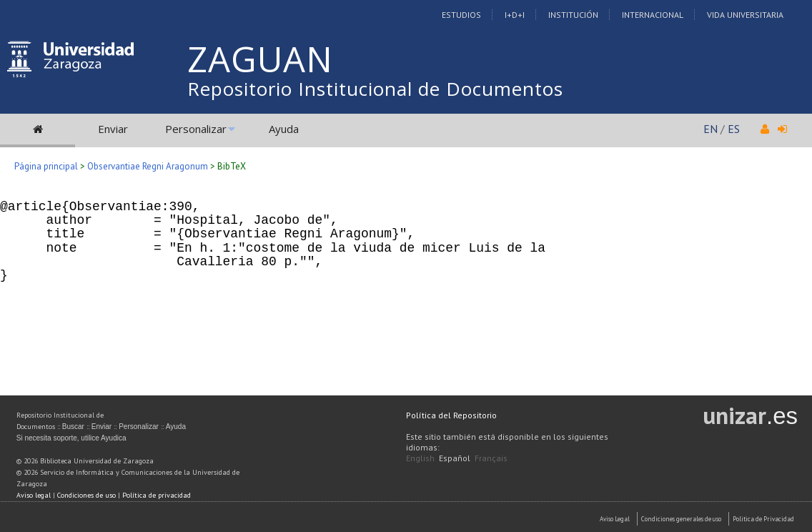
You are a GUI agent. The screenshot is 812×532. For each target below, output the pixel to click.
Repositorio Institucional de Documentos (375, 89)
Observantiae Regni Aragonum (148, 166)
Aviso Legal (615, 519)
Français (491, 458)
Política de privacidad (157, 495)
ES (734, 129)
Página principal (46, 166)
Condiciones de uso (86, 495)
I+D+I (515, 15)
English (420, 458)
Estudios (461, 15)
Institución (573, 15)
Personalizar (196, 129)
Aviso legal (34, 495)
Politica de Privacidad (763, 519)
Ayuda (284, 129)
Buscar (73, 427)
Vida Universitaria (745, 15)
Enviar (113, 129)
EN (710, 129)
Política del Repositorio (451, 415)
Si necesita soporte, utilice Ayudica (71, 438)
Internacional (653, 15)
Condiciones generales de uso (681, 519)
